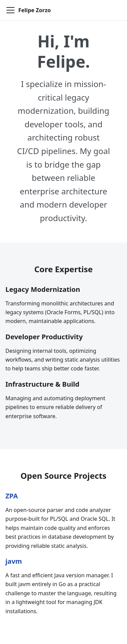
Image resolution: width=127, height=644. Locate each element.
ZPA (12, 496)
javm (14, 561)
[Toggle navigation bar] (10, 10)
